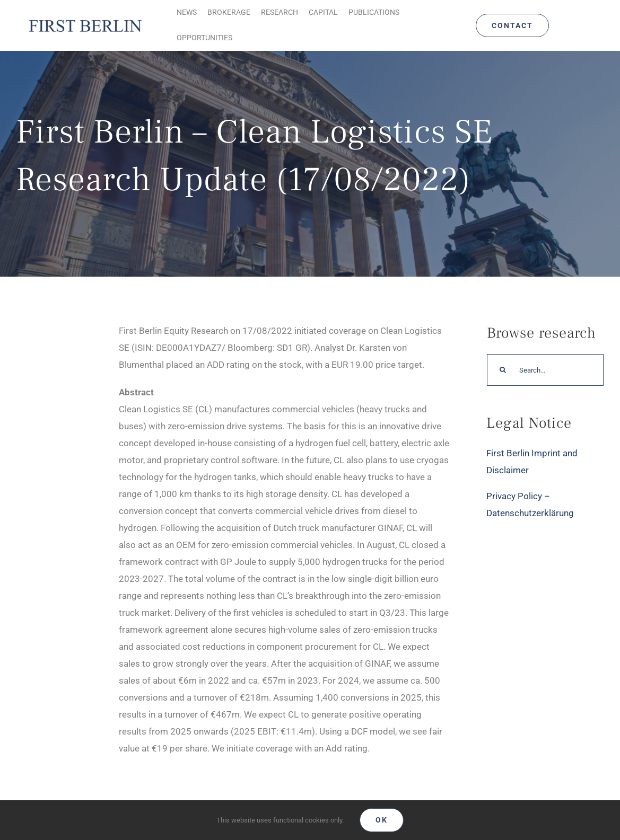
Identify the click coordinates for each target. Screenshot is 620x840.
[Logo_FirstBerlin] (85, 20)
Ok (382, 820)
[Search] (503, 370)
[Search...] (545, 370)
